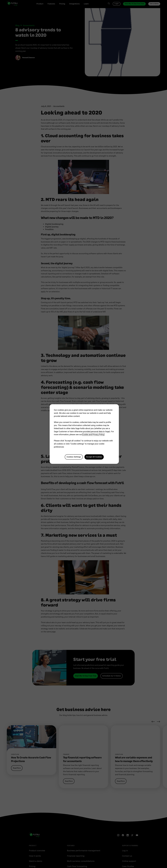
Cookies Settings (74, 457)
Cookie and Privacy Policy (93, 434)
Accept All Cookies (94, 457)
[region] (84, 434)
